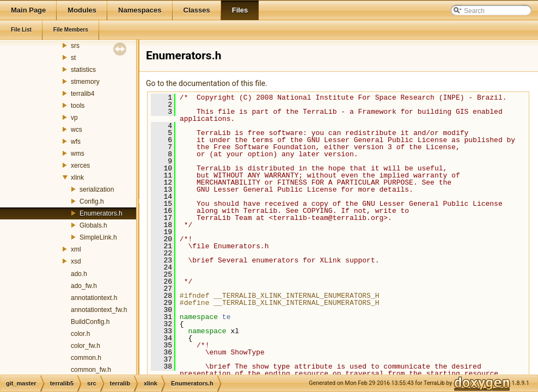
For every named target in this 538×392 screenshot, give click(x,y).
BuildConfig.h (90, 322)
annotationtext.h (94, 298)
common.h (86, 358)
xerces (80, 166)
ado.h (79, 274)
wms (78, 154)
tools (78, 106)
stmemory (85, 82)
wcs (77, 130)
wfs (76, 142)
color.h (80, 334)
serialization (97, 189)
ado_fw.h (84, 286)
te (227, 317)
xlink (77, 177)
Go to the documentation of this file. (207, 83)
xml (76, 249)
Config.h (92, 201)
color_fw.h (85, 346)
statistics (83, 70)
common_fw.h (91, 370)
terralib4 (82, 94)
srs (75, 46)
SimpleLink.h (98, 237)
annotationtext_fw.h (99, 310)
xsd (76, 261)
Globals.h (93, 225)
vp (74, 118)
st (73, 58)
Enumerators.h (101, 213)
